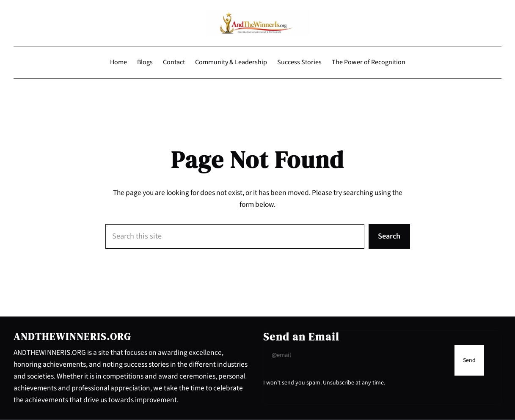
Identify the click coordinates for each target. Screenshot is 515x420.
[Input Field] (357, 355)
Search (389, 236)
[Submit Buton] (469, 360)
